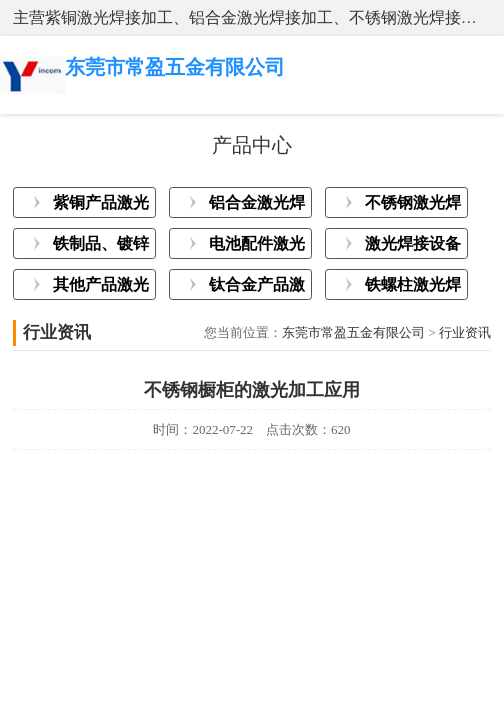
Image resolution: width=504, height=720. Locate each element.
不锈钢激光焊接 (413, 206)
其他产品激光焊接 (101, 288)
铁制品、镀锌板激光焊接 (101, 247)
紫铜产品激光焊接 (101, 206)
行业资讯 (465, 332)
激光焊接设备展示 (413, 247)
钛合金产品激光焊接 (257, 288)
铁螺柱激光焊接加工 (413, 288)
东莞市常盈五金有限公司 (353, 332)
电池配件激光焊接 (257, 247)
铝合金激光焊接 (257, 206)
